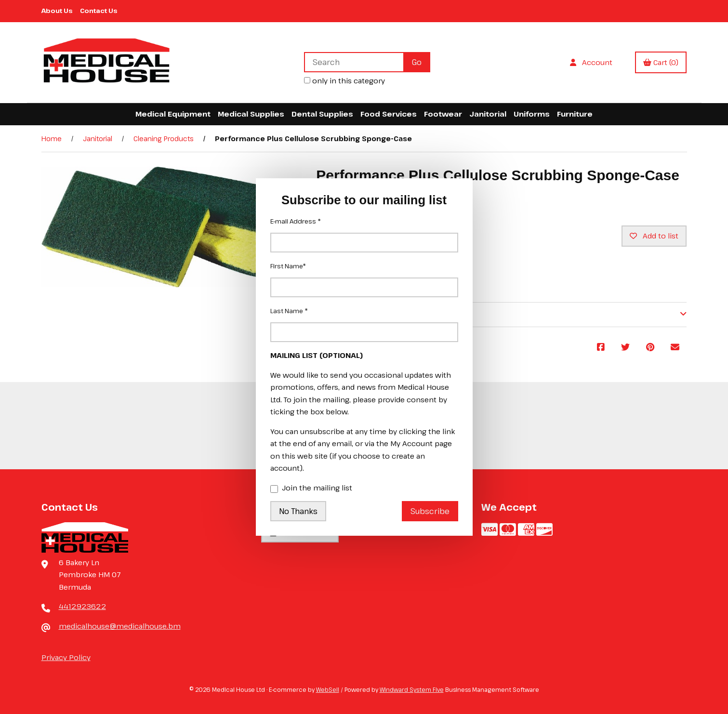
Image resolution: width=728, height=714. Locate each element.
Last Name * (289, 311)
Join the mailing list (311, 489)
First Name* (288, 266)
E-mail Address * (296, 221)
